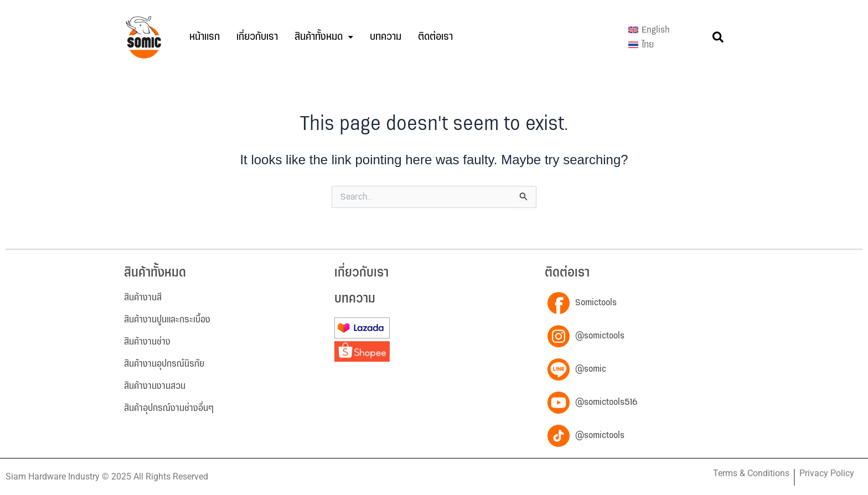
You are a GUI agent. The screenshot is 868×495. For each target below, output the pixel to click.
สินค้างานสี (143, 298)
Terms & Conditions (751, 473)
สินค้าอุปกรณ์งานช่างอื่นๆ (169, 408)
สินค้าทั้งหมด (324, 37)
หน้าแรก (205, 37)
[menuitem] (649, 30)
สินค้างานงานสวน (155, 386)
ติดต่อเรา (435, 37)
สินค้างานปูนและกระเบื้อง (167, 320)
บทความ (386, 37)
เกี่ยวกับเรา (257, 37)
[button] (324, 37)
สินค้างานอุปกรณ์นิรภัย (164, 364)
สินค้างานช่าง (147, 342)
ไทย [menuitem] (648, 45)
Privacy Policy (827, 473)
